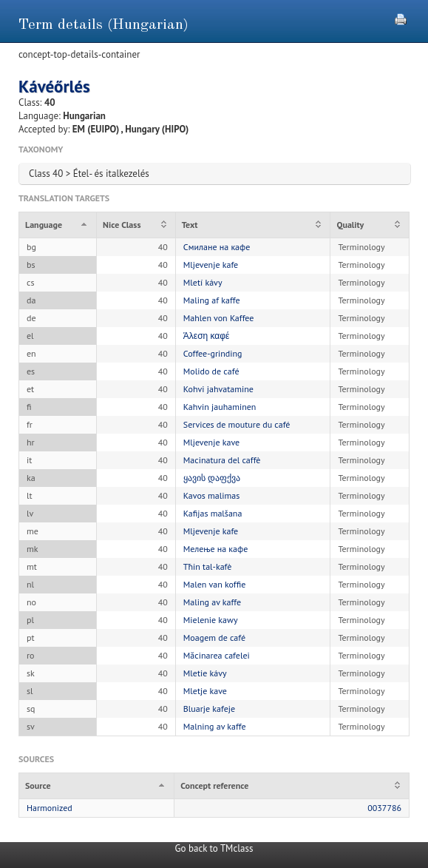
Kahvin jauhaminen (220, 407)
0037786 (384, 808)
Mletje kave (205, 691)
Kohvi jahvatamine (218, 389)
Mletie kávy (205, 673)
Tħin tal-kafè (208, 566)
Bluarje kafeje (209, 709)
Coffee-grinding (213, 353)
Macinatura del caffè (222, 460)
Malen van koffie (214, 584)
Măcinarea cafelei (217, 655)
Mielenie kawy (211, 620)
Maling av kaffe (212, 602)
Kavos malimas (211, 495)
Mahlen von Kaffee (219, 318)
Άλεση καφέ (207, 336)
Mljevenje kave (211, 442)
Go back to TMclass (214, 848)
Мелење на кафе (215, 549)
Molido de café (211, 371)
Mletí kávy (203, 282)
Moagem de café (214, 637)
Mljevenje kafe (211, 265)
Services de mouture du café (237, 424)
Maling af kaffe (212, 300)
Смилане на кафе (217, 247)
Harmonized (50, 808)
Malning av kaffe (215, 726)
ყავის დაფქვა (212, 478)
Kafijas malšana (213, 513)
